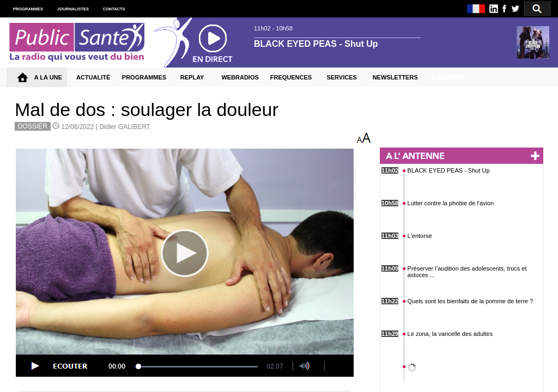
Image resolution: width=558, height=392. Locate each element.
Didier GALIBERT (125, 127)
